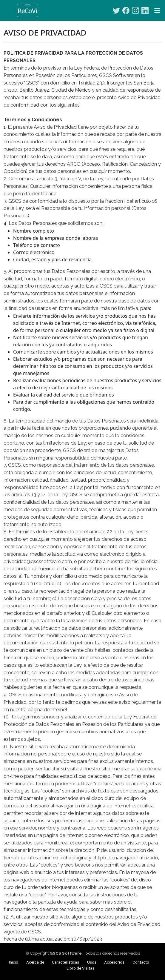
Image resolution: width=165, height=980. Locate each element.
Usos (92, 962)
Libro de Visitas (80, 968)
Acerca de (35, 962)
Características (65, 962)
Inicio (14, 962)
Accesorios (114, 962)
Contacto (141, 962)
